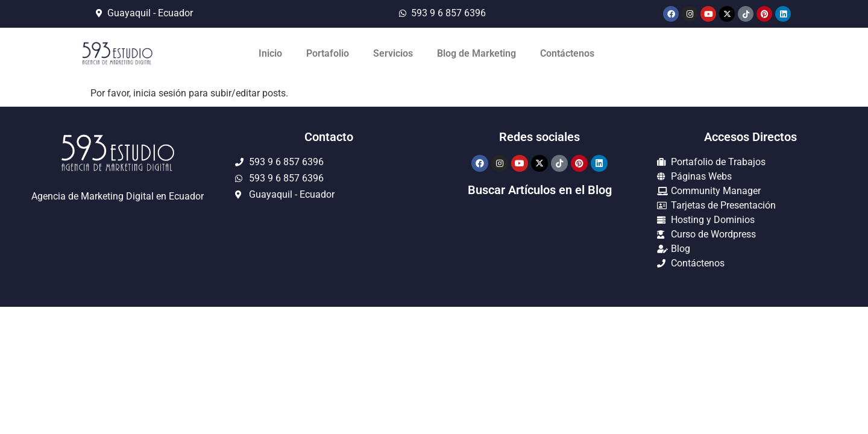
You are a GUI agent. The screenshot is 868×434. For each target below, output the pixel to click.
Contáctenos (567, 53)
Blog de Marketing (476, 53)
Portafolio (328, 53)
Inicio (270, 53)
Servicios (393, 53)
